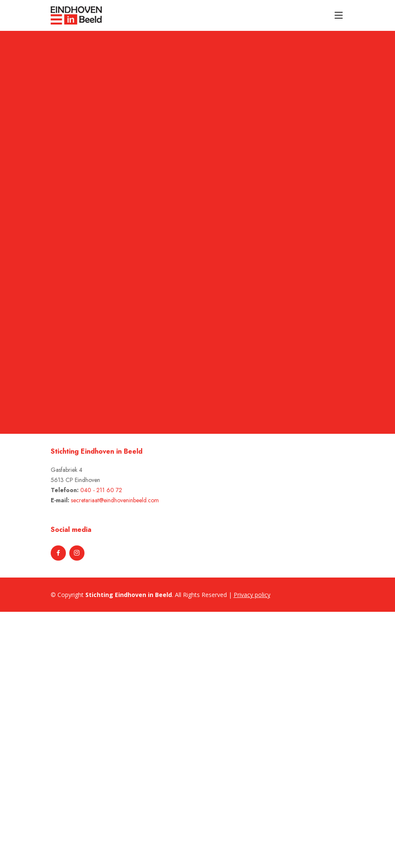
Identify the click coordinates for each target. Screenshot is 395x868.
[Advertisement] (47, 739)
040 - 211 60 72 (101, 490)
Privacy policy (252, 595)
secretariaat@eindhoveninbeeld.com (115, 500)
